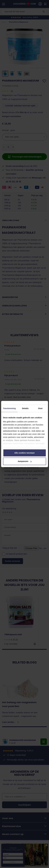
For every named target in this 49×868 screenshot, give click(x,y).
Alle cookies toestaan (25, 453)
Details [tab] (25, 408)
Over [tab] (40, 408)
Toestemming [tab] (9, 408)
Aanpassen (25, 461)
